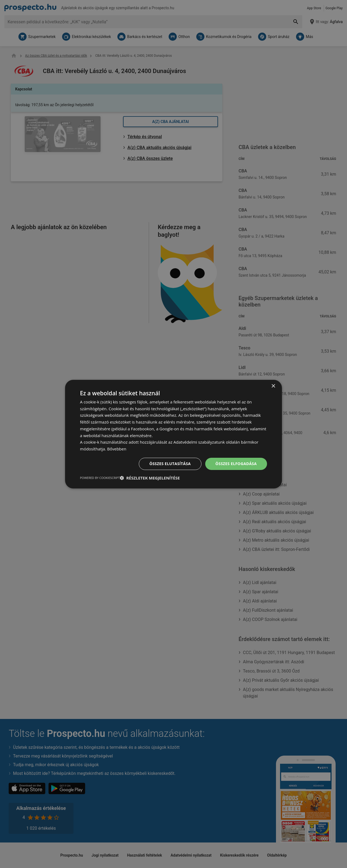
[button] (150, 478)
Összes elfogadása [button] (236, 464)
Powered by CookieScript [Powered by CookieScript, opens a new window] (100, 478)
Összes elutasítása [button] (170, 464)
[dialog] (173, 434)
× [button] (273, 386)
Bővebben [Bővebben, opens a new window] (117, 449)
